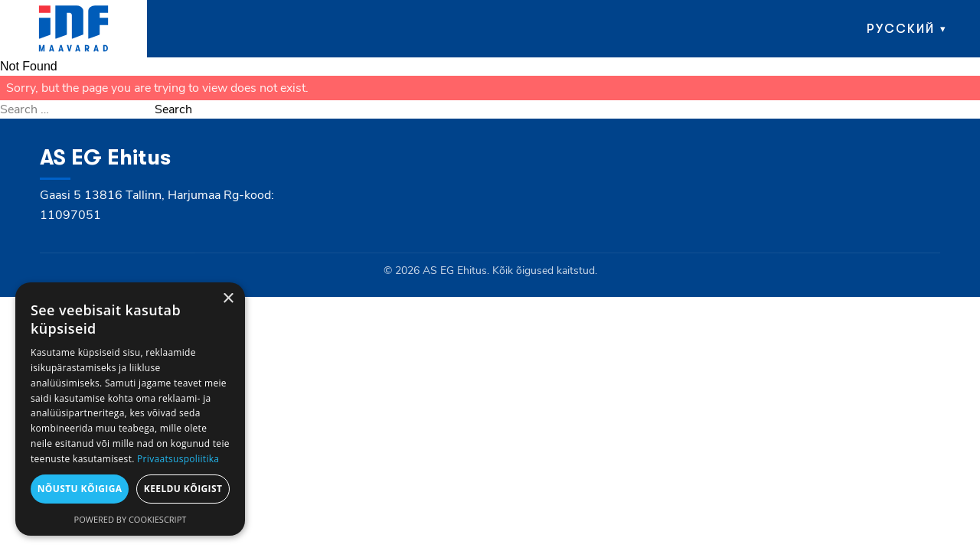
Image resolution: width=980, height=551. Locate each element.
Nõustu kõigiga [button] (80, 489)
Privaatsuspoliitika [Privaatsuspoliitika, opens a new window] (178, 459)
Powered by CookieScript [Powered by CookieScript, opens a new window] (131, 519)
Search (173, 109)
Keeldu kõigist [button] (183, 489)
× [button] (228, 299)
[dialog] (130, 409)
